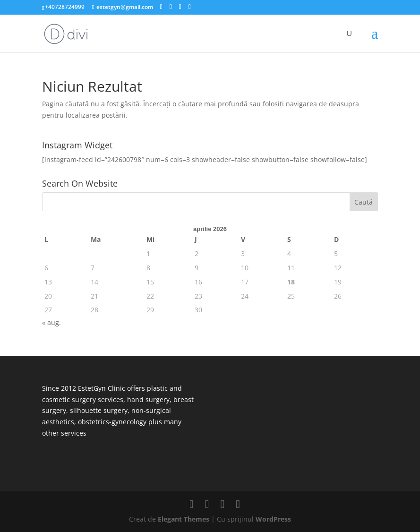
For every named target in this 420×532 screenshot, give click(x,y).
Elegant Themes (184, 519)
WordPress (273, 519)
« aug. (51, 322)
